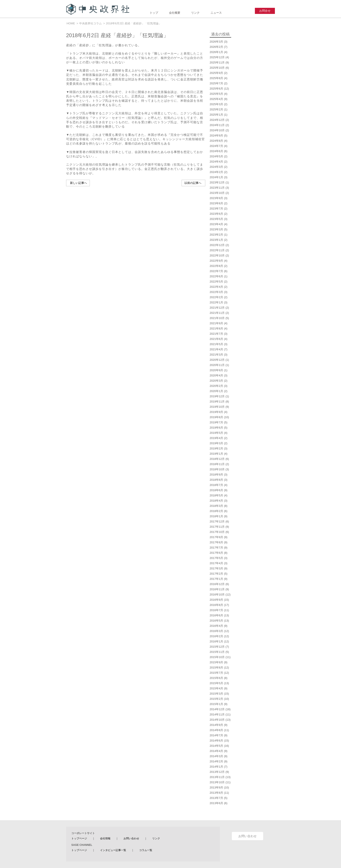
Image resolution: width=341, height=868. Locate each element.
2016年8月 (216, 605)
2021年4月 (216, 349)
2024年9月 (216, 136)
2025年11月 (217, 62)
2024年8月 (216, 141)
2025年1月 (216, 115)
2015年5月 (216, 683)
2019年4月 (216, 438)
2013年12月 (217, 772)
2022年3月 (216, 292)
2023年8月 (216, 203)
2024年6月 (216, 151)
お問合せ (265, 11)
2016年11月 (217, 589)
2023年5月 (216, 219)
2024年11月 (217, 125)
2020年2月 (216, 386)
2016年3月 (216, 631)
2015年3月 (216, 694)
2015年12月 (217, 647)
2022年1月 (216, 302)
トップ (154, 13)
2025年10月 (217, 68)
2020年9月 (216, 370)
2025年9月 (216, 73)
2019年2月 (216, 448)
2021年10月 (217, 318)
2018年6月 (216, 490)
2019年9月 (216, 412)
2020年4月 (216, 375)
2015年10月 (217, 657)
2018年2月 (216, 511)
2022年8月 (216, 266)
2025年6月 (216, 89)
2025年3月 (216, 104)
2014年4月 (216, 751)
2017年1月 (216, 579)
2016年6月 (216, 615)
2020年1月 (216, 391)
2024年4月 (216, 162)
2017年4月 (216, 563)
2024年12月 (217, 120)
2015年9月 (216, 662)
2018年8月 (216, 480)
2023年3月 (216, 229)
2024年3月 (216, 167)
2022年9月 (216, 261)
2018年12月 (217, 459)
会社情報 (105, 838)
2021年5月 (216, 344)
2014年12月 (217, 709)
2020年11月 (217, 365)
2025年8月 (216, 78)
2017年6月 (216, 553)
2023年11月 (217, 188)
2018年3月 (216, 506)
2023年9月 (216, 198)
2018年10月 (217, 469)
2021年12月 (217, 308)
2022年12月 (217, 245)
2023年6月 (216, 214)
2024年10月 (217, 130)
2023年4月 (216, 224)
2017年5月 (216, 558)
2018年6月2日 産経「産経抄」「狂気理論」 (134, 23)
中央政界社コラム (90, 23)
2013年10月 (217, 782)
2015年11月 (217, 652)
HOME (71, 23)
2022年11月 (217, 250)
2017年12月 (217, 521)
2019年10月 (217, 407)
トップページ (79, 838)
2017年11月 (217, 527)
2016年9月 (216, 600)
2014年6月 (216, 741)
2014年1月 (216, 767)
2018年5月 (216, 495)
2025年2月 (216, 109)
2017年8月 (216, 542)
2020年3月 (216, 381)
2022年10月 (217, 255)
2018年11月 (217, 464)
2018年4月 (216, 501)
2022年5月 (216, 282)
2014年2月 (216, 761)
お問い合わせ (131, 838)
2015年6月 (216, 678)
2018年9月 (216, 475)
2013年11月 (217, 777)
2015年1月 (216, 704)
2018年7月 (216, 485)
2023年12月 (217, 182)
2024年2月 (216, 172)
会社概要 (175, 13)
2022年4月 (216, 287)
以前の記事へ (193, 183)
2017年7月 (216, 548)
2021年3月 (216, 355)
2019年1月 (216, 454)
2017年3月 (216, 568)
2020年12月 (217, 360)
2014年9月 (216, 725)
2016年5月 (216, 621)
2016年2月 (216, 636)
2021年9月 (216, 323)
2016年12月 (217, 584)
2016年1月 (216, 641)
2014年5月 (216, 746)
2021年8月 (216, 328)
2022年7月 (216, 271)
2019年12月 (217, 396)
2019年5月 (216, 433)
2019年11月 (217, 402)
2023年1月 (216, 240)
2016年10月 (217, 594)
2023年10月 (217, 193)
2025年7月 (216, 83)
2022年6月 (216, 276)
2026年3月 (216, 42)
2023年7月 (216, 209)
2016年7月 (216, 610)
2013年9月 (216, 787)
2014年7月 (216, 735)
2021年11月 (217, 313)
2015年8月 (216, 668)
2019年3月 (216, 443)
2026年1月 (216, 52)
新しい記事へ (79, 183)
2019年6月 (216, 428)
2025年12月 (217, 57)
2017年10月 (217, 532)
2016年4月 (216, 626)
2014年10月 (217, 720)
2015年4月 (216, 688)
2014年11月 (217, 714)
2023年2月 (216, 235)
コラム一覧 (146, 850)
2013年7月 (216, 798)
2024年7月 (216, 146)
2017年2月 (216, 574)
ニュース (216, 13)
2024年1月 (216, 177)
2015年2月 (216, 699)
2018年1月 (216, 516)
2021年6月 (216, 339)
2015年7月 (216, 673)
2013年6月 (216, 803)
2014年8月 (216, 730)
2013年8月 (216, 793)
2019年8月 (216, 417)
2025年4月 (216, 99)
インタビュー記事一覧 (113, 850)
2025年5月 (216, 94)
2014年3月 (216, 756)
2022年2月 (216, 297)
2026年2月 (216, 47)
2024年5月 (216, 156)
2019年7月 (216, 422)
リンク (195, 13)
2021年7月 (216, 334)
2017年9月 (216, 537)
